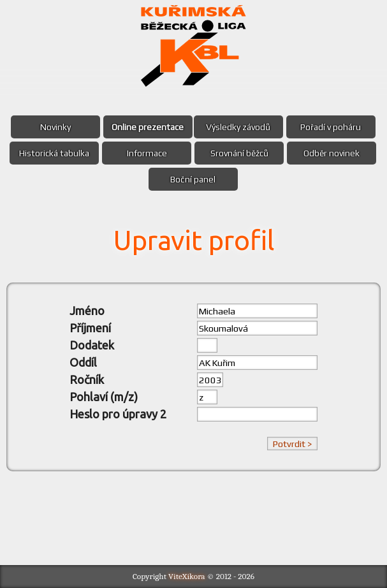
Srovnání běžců (239, 153)
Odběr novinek (332, 153)
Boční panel (193, 179)
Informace (147, 153)
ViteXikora (187, 576)
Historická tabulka (54, 153)
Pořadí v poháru (331, 127)
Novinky (55, 127)
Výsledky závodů (238, 127)
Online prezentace (148, 127)
